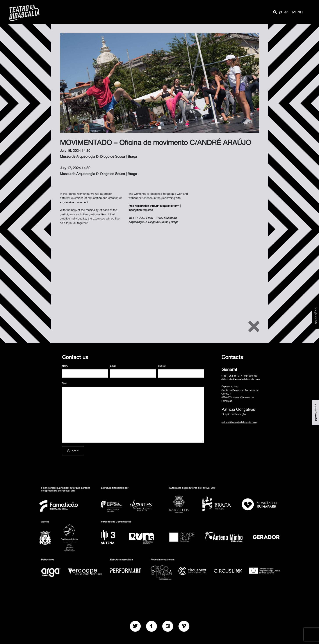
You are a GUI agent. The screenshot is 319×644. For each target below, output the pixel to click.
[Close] (254, 326)
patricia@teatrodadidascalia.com (239, 422)
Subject (162, 366)
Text (64, 383)
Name (65, 366)
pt (281, 12)
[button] (275, 12)
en (286, 12)
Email (113, 366)
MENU (298, 12)
